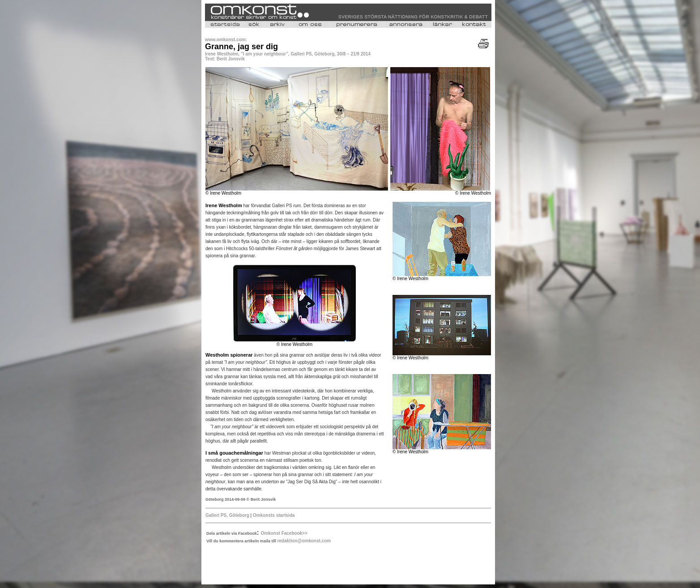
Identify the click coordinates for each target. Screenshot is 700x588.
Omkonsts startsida (274, 515)
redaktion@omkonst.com (304, 541)
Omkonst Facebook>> (284, 533)
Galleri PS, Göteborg (228, 515)
